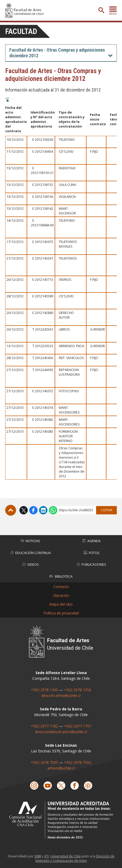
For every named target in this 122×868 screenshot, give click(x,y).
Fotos (91, 553)
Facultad (21, 31)
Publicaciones (91, 564)
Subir (11, 510)
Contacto (61, 587)
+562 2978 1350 (78, 690)
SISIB (38, 856)
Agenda (91, 541)
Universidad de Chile (66, 856)
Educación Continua (31, 553)
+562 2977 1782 (44, 726)
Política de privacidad (61, 613)
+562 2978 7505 (44, 762)
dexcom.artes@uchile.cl (61, 695)
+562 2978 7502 (78, 762)
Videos (31, 564)
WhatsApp (53, 510)
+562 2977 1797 (78, 726)
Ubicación (61, 595)
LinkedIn (43, 510)
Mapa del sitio (61, 604)
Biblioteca (61, 576)
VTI (46, 856)
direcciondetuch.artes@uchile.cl (61, 732)
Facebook (33, 510)
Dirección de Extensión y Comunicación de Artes (75, 858)
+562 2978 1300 (44, 690)
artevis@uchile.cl (61, 768)
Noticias (30, 541)
